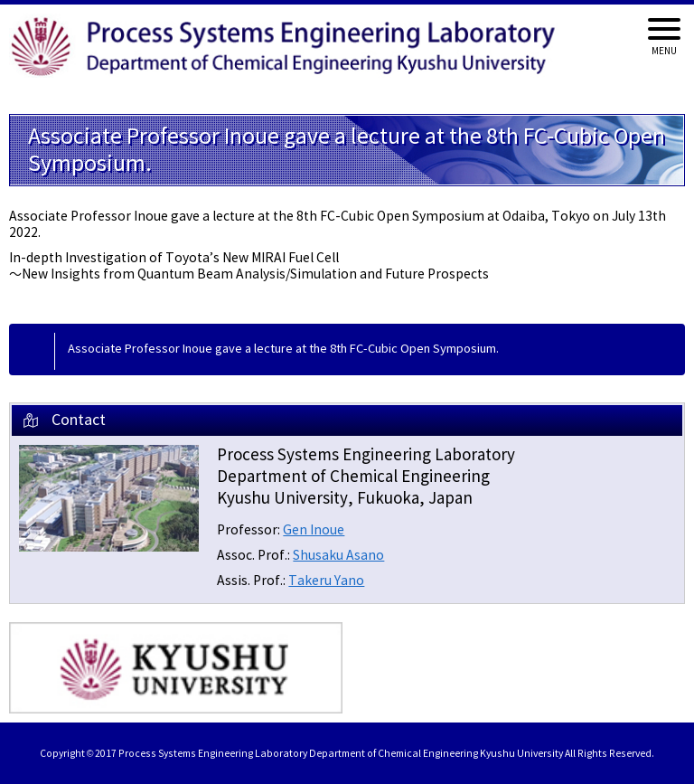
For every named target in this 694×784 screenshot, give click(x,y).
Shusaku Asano (338, 556)
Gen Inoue (314, 530)
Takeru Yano (326, 581)
